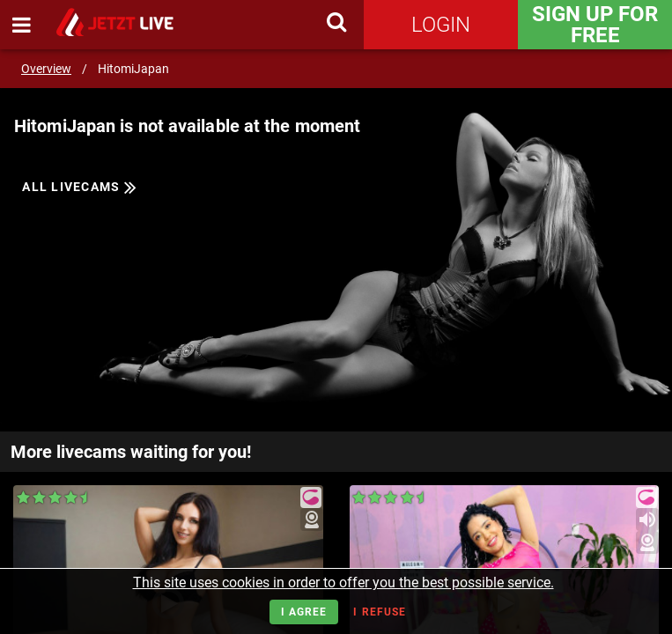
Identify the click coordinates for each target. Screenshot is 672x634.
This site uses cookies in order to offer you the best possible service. (343, 582)
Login (441, 25)
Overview (46, 69)
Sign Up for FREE (595, 25)
